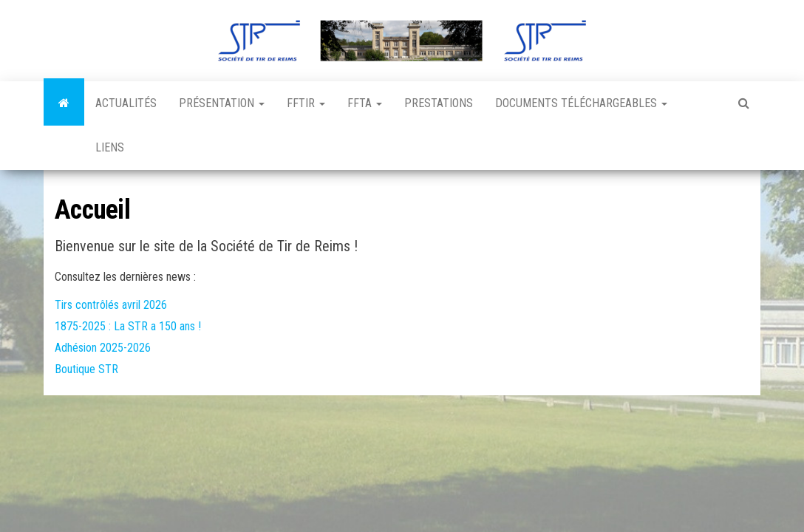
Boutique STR (86, 369)
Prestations (439, 103)
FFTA (365, 103)
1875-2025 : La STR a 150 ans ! (128, 326)
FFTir (306, 103)
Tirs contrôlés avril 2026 (111, 305)
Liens (110, 147)
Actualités (126, 103)
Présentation (222, 103)
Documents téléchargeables (581, 103)
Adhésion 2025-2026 (103, 348)
